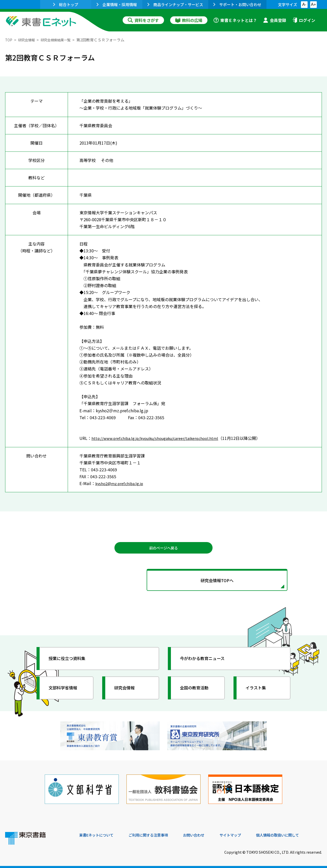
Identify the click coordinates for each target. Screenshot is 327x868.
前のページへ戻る (163, 548)
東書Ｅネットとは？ (235, 20)
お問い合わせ (206, 834)
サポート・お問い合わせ (237, 4)
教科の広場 (189, 20)
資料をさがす (143, 20)
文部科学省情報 (66, 691)
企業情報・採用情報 (117, 4)
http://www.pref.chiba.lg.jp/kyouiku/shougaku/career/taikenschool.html (160, 438)
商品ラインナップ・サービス (175, 4)
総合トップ (66, 4)
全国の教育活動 (197, 691)
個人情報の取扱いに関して (297, 834)
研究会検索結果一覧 (61, 40)
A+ (313, 4)
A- (304, 4)
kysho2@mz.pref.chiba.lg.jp (121, 483)
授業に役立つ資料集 (71, 662)
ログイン (304, 20)
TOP (9, 40)
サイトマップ (246, 834)
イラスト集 (258, 691)
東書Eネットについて (99, 834)
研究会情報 (28, 40)
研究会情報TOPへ (163, 583)
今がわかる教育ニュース (206, 662)
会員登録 (275, 20)
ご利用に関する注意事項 (156, 834)
